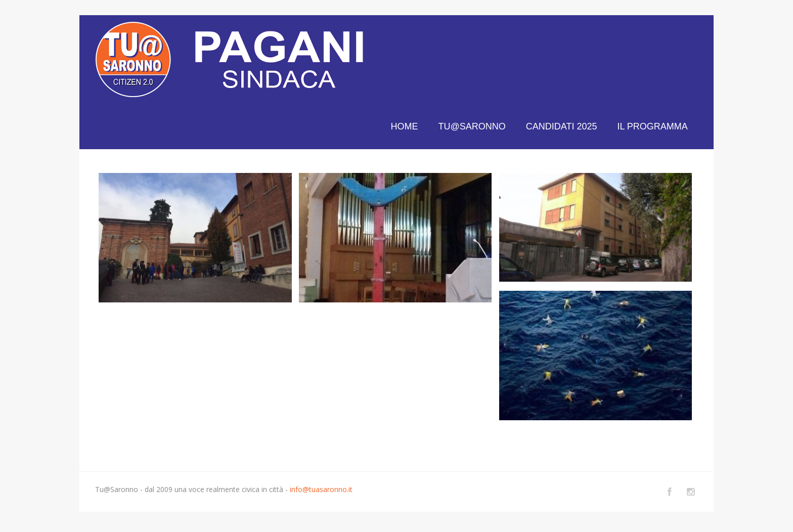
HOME (404, 126)
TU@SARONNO (472, 126)
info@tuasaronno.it (321, 489)
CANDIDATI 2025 (562, 126)
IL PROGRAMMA (652, 126)
